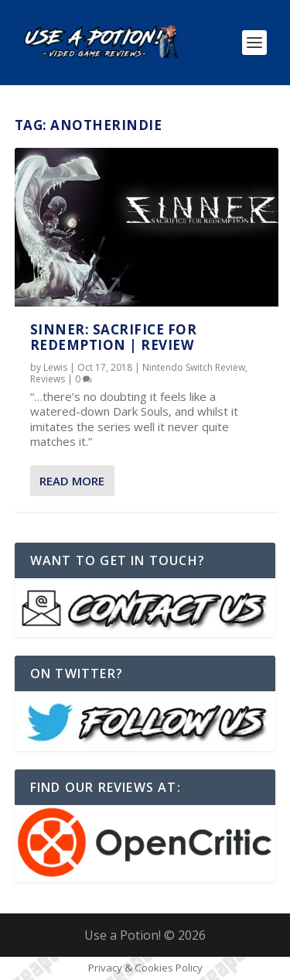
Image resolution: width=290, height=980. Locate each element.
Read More (72, 481)
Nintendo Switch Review (194, 367)
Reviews (48, 379)
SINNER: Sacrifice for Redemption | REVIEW (114, 337)
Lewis (55, 367)
